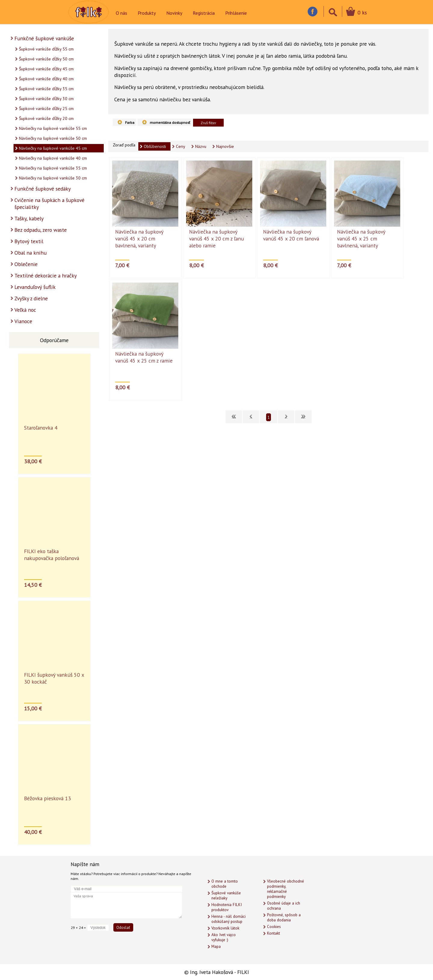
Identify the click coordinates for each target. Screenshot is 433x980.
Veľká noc (25, 310)
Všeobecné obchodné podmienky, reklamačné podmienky (286, 889)
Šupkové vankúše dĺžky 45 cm (46, 69)
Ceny (181, 146)
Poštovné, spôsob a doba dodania (284, 917)
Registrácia (204, 13)
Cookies (274, 927)
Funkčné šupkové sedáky (43, 189)
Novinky (174, 13)
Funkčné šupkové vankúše (44, 38)
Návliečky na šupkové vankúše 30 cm (53, 178)
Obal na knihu (31, 253)
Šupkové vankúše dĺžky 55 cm (46, 49)
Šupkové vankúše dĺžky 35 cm (46, 89)
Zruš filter (208, 123)
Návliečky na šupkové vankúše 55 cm (53, 128)
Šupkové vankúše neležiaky (226, 896)
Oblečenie (26, 264)
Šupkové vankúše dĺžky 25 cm (46, 109)
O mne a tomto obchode (225, 884)
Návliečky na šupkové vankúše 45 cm (53, 148)
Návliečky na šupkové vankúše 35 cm (53, 168)
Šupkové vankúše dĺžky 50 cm (46, 59)
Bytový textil (29, 241)
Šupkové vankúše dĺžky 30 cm (46, 99)
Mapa (216, 946)
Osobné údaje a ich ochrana (284, 906)
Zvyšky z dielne (31, 298)
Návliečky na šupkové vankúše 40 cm (53, 158)
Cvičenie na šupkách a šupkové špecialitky (49, 204)
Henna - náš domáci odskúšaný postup (229, 919)
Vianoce (23, 321)
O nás (121, 13)
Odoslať (123, 927)
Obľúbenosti (155, 146)
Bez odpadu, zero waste (41, 230)
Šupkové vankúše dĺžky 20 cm (46, 118)
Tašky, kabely (29, 218)
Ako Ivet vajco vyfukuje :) (224, 937)
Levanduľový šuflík (35, 287)
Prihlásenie (236, 13)
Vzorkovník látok (225, 928)
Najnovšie (225, 146)
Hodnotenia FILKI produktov (227, 907)
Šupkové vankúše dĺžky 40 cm (46, 79)
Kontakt (273, 933)
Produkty (147, 13)
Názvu (201, 146)
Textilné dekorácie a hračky (46, 276)
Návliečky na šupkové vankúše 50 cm (53, 138)
